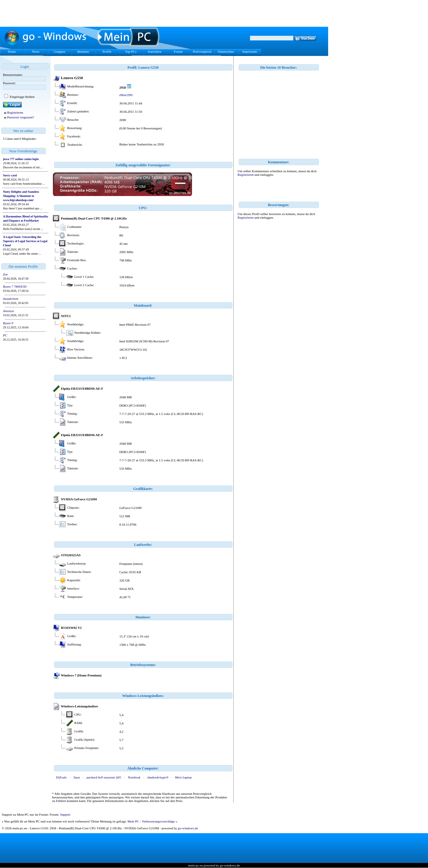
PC (5, 335)
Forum (178, 51)
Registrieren (15, 112)
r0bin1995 (126, 95)
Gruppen (60, 51)
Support (65, 814)
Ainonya (8, 311)
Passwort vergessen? (21, 117)
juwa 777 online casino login (21, 159)
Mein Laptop (184, 777)
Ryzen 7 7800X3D (15, 286)
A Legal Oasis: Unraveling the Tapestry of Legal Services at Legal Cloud (25, 241)
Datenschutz (226, 51)
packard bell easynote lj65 (104, 777)
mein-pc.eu (195, 865)
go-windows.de (188, 828)
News (36, 51)
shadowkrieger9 (158, 777)
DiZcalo (61, 777)
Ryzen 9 (8, 323)
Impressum (250, 51)
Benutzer (83, 51)
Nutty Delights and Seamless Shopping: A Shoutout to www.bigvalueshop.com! (21, 196)
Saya (77, 777)
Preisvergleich (202, 51)
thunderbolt (11, 299)
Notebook (134, 777)
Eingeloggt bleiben (22, 97)
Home (12, 51)
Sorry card (10, 175)
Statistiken (155, 51)
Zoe (5, 274)
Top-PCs (131, 51)
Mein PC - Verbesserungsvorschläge (151, 821)
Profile (107, 51)
